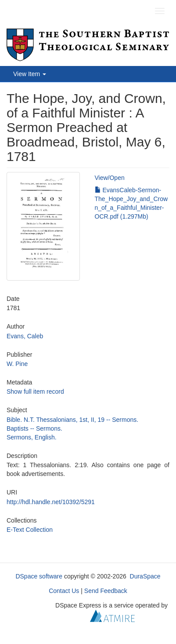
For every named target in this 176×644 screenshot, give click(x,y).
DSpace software (39, 576)
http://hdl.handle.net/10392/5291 (51, 502)
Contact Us (64, 591)
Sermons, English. (32, 437)
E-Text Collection (30, 530)
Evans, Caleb (25, 336)
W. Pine (17, 364)
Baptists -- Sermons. (34, 428)
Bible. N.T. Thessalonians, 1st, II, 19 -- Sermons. (72, 420)
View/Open (110, 178)
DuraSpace (145, 576)
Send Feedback (106, 591)
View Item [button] (30, 74)
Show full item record (35, 392)
